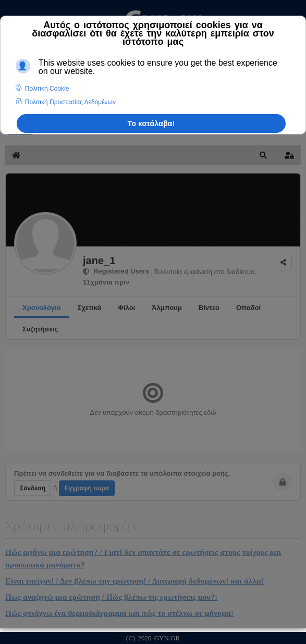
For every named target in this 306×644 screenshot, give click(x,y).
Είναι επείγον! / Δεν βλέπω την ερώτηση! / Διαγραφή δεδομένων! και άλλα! (134, 581)
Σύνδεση (33, 488)
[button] (263, 155)
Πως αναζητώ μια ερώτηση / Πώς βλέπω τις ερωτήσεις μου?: (111, 597)
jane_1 (99, 261)
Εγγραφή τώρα (87, 488)
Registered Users (116, 271)
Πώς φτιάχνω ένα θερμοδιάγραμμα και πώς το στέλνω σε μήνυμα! (119, 613)
